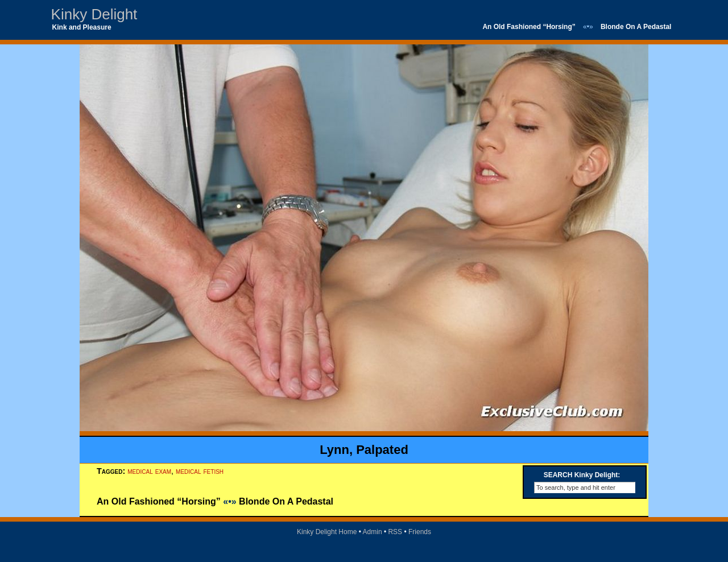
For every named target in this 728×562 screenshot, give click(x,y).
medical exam (149, 471)
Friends (420, 532)
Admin (373, 532)
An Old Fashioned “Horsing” (529, 27)
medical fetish (200, 471)
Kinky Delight (94, 14)
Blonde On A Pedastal (636, 27)
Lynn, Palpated (364, 450)
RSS (395, 532)
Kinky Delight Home (327, 532)
